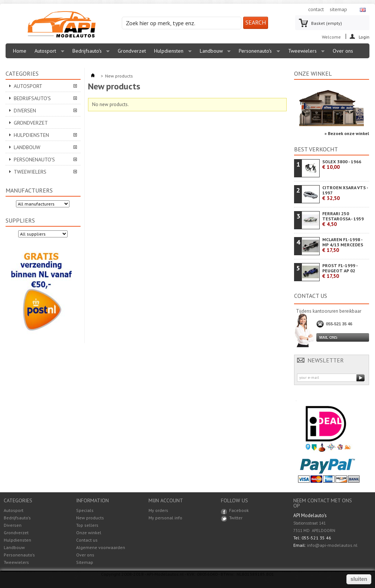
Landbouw (213, 53)
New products (90, 518)
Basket (327, 23)
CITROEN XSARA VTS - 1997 (345, 193)
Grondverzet (132, 51)
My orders (158, 510)
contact (316, 9)
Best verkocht (316, 149)
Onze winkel (313, 73)
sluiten (359, 579)
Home (20, 51)
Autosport (48, 53)
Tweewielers (305, 53)
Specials (85, 510)
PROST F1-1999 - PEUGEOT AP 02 (340, 271)
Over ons (343, 51)
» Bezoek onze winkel (347, 133)
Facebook (239, 510)
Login (364, 37)
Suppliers (20, 220)
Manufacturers (29, 190)
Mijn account (166, 500)
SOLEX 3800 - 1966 (342, 165)
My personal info (165, 518)
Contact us (87, 540)
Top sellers (87, 525)
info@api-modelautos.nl (332, 545)
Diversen (25, 111)
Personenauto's (257, 53)
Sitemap (85, 562)
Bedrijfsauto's (89, 53)
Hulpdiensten (171, 53)
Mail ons (328, 337)
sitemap (338, 9)
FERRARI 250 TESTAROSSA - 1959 (343, 219)
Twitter (236, 518)
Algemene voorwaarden (101, 547)
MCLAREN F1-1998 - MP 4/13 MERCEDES (343, 245)
